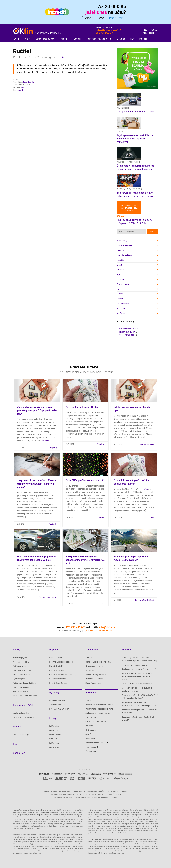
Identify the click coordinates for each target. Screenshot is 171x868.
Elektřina (121, 39)
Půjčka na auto (19, 666)
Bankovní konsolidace (22, 713)
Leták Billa (54, 730)
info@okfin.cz (148, 33)
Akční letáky (122, 241)
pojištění (70, 839)
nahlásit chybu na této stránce (99, 631)
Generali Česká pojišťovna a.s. (98, 662)
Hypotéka (46, 441)
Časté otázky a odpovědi (96, 721)
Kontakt (89, 700)
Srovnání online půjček (129, 329)
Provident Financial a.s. (95, 679)
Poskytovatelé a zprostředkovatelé (100, 709)
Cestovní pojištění (124, 246)
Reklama (89, 726)
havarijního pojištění (141, 817)
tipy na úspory (45, 848)
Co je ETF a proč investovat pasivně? (85, 480)
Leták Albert (54, 726)
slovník (21, 90)
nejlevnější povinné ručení (115, 815)
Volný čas (121, 308)
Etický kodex (91, 717)
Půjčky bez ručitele (21, 687)
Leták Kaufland (56, 735)
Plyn (132, 39)
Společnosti (92, 650)
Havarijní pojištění (124, 255)
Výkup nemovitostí (127, 335)
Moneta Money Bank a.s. (96, 675)
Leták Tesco (54, 747)
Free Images (91, 747)
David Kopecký (29, 82)
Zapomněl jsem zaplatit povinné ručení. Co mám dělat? (140, 711)
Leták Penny (54, 743)
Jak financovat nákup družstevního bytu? (139, 669)
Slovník (60, 57)
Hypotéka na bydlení (58, 700)
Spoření (120, 299)
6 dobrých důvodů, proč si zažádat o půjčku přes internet (137, 689)
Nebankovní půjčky (127, 332)
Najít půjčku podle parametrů (25, 696)
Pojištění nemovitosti (58, 679)
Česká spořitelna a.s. (94, 666)
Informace (91, 692)
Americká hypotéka (57, 705)
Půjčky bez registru (21, 691)
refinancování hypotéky (100, 853)
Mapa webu (90, 738)
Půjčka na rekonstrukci (23, 670)
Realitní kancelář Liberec (96, 743)
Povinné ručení (123, 108)
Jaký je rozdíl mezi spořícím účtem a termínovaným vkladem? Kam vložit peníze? (37, 484)
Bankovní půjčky (20, 658)
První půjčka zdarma (22, 675)
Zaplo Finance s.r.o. (94, 683)
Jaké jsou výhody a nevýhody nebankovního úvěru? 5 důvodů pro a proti (85, 560)
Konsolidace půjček (45, 39)
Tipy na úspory (123, 303)
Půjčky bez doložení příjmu (24, 683)
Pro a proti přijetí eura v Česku (82, 407)
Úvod (16, 39)
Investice (121, 265)
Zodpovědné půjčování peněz (98, 713)
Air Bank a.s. (91, 658)
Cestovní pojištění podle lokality (63, 675)
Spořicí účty (19, 753)
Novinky (120, 270)
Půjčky (27, 39)
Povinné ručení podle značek (61, 662)
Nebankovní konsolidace (23, 717)
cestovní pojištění (139, 828)
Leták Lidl (53, 739)
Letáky (53, 718)
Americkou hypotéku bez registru (121, 851)
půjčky (145, 489)
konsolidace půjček (37, 815)
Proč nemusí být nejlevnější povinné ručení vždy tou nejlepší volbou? (140, 697)
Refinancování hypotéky (59, 709)
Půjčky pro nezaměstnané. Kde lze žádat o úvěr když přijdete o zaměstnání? (135, 139)
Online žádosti (91, 730)
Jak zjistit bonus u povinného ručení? (136, 112)
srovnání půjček (45, 812)
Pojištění (63, 39)
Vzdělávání (137, 189)
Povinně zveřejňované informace (99, 705)
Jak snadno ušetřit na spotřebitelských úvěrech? (138, 719)
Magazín (143, 39)
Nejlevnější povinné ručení (99, 39)
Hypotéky (77, 39)
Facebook (90, 751)
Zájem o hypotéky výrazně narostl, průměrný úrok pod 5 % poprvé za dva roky (37, 410)
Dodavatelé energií (21, 735)
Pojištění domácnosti (58, 683)
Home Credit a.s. (93, 670)
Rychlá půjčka (19, 679)
